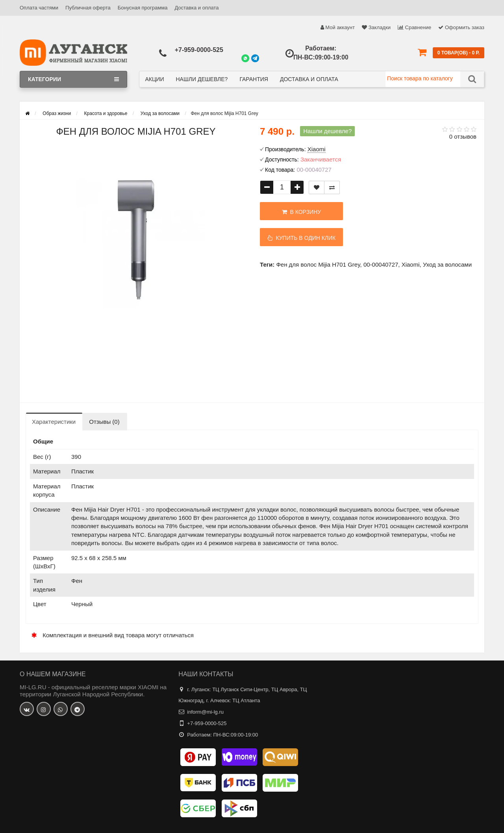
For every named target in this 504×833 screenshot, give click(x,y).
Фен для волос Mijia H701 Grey (318, 264)
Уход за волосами (447, 264)
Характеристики (54, 422)
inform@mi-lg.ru (205, 712)
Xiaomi (411, 264)
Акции (155, 79)
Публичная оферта (88, 8)
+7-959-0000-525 (199, 50)
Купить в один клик (302, 238)
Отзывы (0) (104, 422)
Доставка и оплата (196, 8)
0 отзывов (463, 136)
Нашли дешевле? (202, 79)
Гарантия (254, 79)
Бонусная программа (143, 8)
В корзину (301, 212)
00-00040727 (381, 264)
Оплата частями (39, 8)
